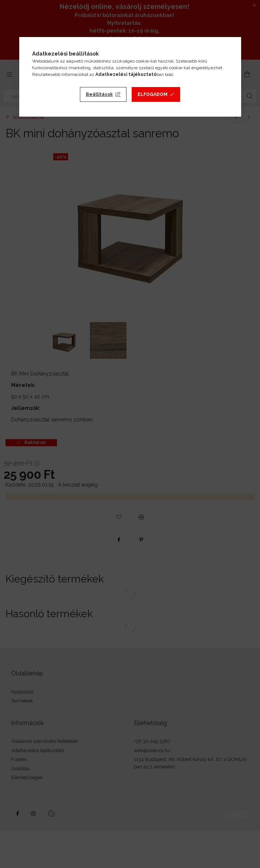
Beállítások (99, 94)
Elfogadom (153, 94)
